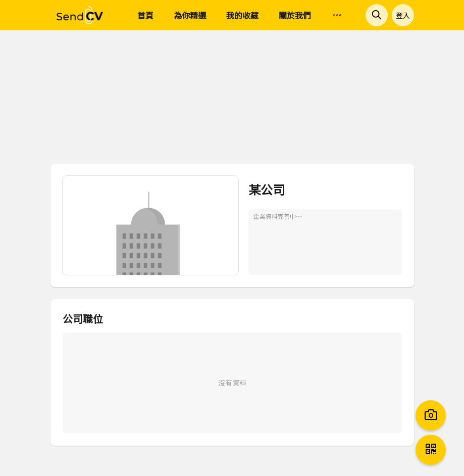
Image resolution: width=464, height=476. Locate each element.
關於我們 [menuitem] (295, 15)
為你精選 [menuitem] (190, 15)
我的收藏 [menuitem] (242, 15)
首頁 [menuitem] (145, 15)
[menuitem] (337, 16)
